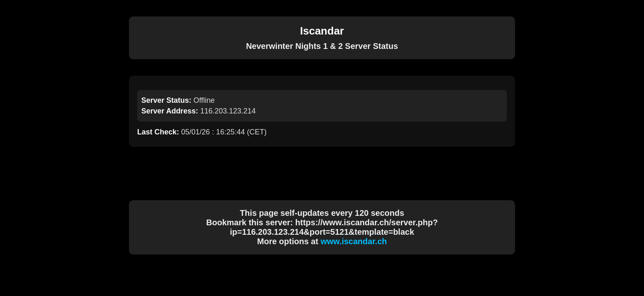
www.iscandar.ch (354, 241)
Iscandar (322, 31)
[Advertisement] (322, 173)
